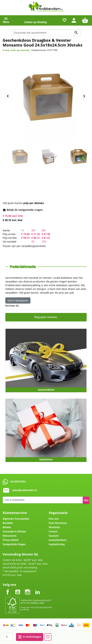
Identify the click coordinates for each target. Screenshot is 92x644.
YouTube (18, 589)
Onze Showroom (58, 523)
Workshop (54, 527)
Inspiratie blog (57, 544)
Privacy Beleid (10, 540)
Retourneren (10, 536)
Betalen (7, 527)
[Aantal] (8, 637)
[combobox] (46, 33)
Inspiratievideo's (58, 540)
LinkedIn (38, 589)
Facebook (8, 589)
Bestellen (8, 523)
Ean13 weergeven (18, 300)
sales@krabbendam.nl (24, 490)
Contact (53, 532)
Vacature (54, 536)
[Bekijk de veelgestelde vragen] (25, 210)
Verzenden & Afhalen (14, 532)
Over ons (54, 519)
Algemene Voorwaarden (16, 519)
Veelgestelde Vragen (14, 544)
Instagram (28, 589)
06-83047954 (18, 482)
